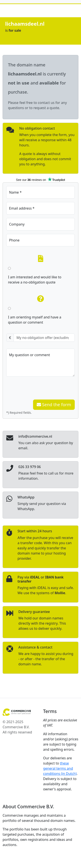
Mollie (60, 593)
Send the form (54, 405)
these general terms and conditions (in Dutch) (60, 768)
